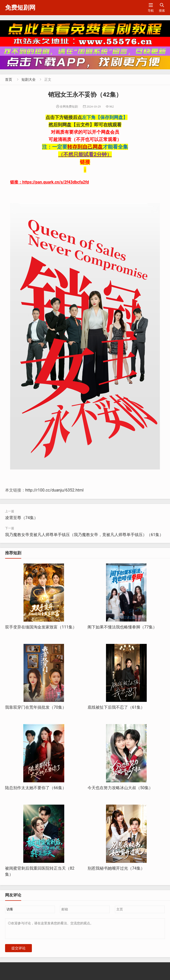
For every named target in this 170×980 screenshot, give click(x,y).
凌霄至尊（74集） (22, 518)
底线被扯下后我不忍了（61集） (116, 707)
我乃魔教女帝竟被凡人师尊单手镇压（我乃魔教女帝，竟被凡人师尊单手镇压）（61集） (84, 535)
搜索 (162, 7)
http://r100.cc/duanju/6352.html (54, 490)
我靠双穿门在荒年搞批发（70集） (36, 707)
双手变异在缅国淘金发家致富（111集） (41, 627)
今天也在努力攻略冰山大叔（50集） (120, 788)
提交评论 (18, 951)
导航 (151, 7)
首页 (9, 79)
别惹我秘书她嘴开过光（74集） (116, 868)
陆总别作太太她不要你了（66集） (36, 788)
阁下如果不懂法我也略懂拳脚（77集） (122, 627)
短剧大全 (29, 79)
